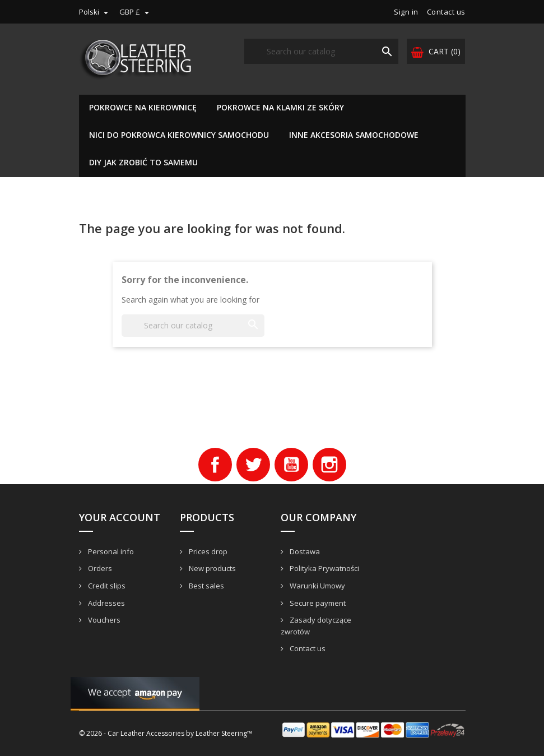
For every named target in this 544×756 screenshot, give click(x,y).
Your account (120, 517)
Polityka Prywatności (324, 568)
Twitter (253, 465)
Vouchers (103, 620)
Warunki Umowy (317, 586)
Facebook (215, 465)
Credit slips (106, 586)
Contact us (446, 12)
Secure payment (317, 603)
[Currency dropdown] (136, 12)
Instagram (329, 465)
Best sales (206, 586)
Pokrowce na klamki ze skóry (280, 107)
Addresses (106, 603)
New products (211, 568)
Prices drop (207, 551)
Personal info (110, 551)
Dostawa (304, 551)
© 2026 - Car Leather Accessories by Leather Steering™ (166, 733)
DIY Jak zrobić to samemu (143, 162)
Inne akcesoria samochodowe (354, 135)
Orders (99, 568)
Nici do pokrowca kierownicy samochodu (179, 135)
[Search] (321, 51)
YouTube (291, 465)
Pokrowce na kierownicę (143, 107)
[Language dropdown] (95, 12)
